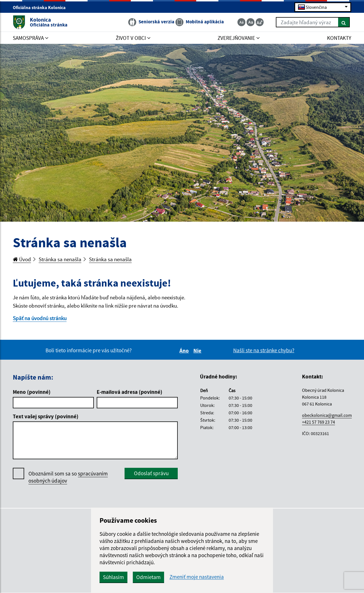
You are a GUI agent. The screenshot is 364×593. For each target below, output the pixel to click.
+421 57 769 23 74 (318, 422)
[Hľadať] (344, 22)
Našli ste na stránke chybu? (264, 350)
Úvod (22, 259)
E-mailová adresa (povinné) (130, 392)
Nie (198, 351)
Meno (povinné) (32, 392)
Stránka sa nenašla (60, 259)
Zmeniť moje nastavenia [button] (197, 577)
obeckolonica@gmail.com (327, 415)
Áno (185, 351)
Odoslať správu (151, 473)
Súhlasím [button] (113, 577)
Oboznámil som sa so (68, 477)
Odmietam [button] (148, 577)
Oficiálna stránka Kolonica (42, 7)
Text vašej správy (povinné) (46, 416)
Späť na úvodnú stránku (40, 318)
